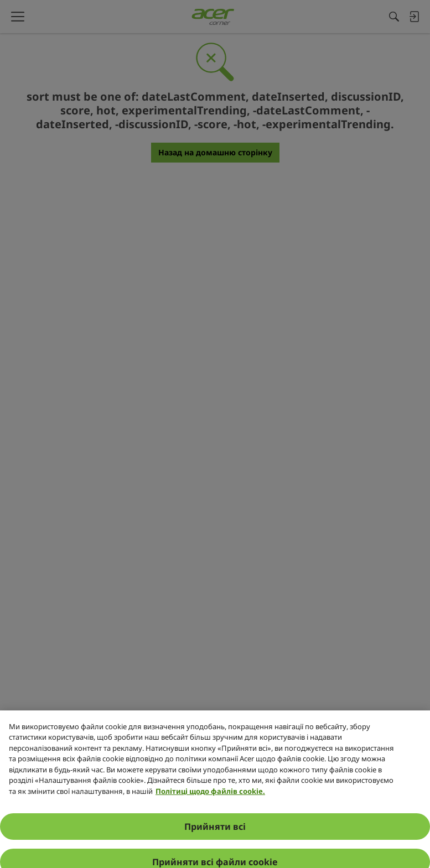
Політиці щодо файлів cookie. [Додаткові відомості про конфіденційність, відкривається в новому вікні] (210, 829)
